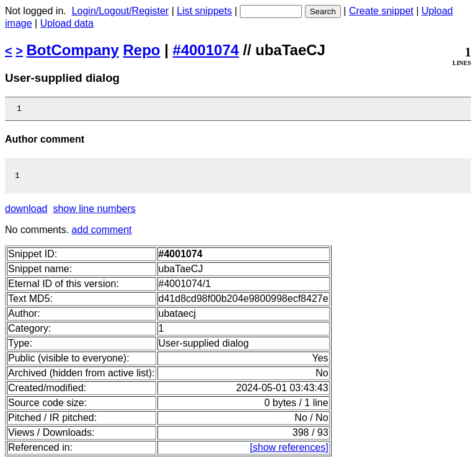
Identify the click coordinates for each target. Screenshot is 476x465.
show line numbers (94, 212)
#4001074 (206, 50)
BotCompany (73, 50)
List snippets (204, 11)
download (26, 212)
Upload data (67, 23)
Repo (142, 50)
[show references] (289, 451)
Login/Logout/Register (121, 11)
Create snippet (381, 11)
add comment (102, 233)
